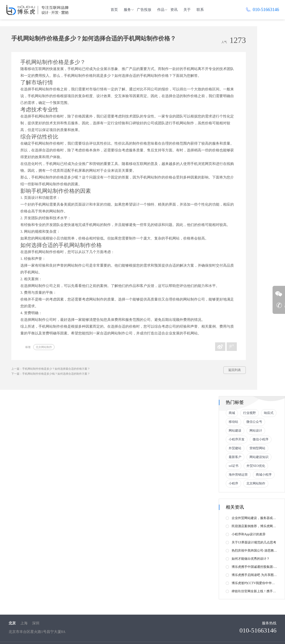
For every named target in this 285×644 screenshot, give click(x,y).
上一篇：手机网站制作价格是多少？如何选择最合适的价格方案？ (51, 369)
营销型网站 (257, 448)
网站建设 (235, 431)
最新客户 (235, 457)
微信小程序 (261, 439)
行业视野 (249, 413)
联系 (200, 10)
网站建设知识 (259, 457)
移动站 (233, 422)
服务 (127, 10)
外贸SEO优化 (256, 466)
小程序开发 (237, 439)
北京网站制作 (44, 347)
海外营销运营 (238, 475)
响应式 (269, 413)
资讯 (174, 10)
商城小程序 (264, 475)
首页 (114, 10)
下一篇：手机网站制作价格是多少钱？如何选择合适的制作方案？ (51, 374)
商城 (232, 413)
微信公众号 (254, 422)
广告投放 (144, 10)
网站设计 (256, 431)
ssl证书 (234, 466)
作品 (161, 10)
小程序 (233, 483)
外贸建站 (235, 448)
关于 (187, 10)
